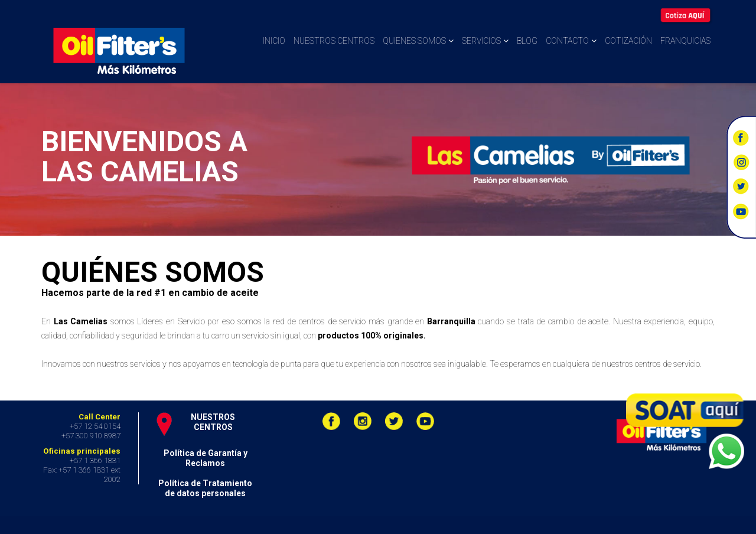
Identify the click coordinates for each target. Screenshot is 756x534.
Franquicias (685, 41)
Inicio (274, 41)
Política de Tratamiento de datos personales (205, 488)
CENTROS (213, 427)
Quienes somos (414, 41)
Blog (527, 41)
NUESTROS (213, 417)
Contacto (567, 41)
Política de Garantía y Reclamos (206, 458)
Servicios (481, 41)
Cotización (628, 41)
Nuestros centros (334, 41)
